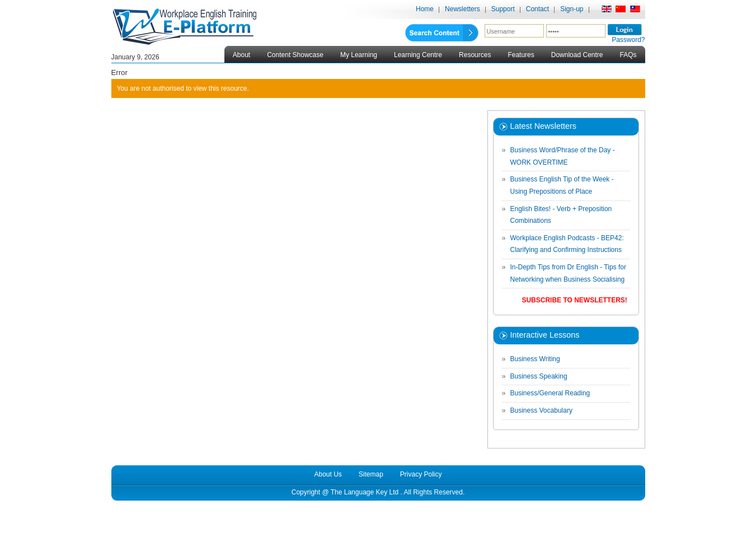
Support (503, 9)
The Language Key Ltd (365, 492)
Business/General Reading (550, 393)
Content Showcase (295, 55)
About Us (328, 474)
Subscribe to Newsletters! (574, 300)
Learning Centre (418, 55)
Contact (537, 9)
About (241, 55)
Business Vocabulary (541, 410)
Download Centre (577, 55)
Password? (628, 40)
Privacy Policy (421, 474)
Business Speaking (539, 376)
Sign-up (572, 9)
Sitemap (371, 474)
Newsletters (462, 9)
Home (425, 9)
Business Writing (535, 359)
